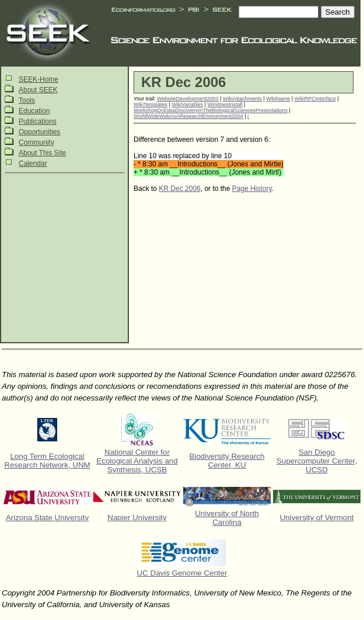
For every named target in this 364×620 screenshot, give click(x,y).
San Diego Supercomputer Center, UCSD (317, 461)
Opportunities (39, 132)
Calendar (33, 163)
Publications (38, 121)
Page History (252, 189)
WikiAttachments (242, 99)
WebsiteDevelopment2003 (188, 99)
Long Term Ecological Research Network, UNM (47, 461)
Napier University (137, 518)
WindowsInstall (225, 105)
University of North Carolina (227, 518)
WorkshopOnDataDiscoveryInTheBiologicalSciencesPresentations (211, 110)
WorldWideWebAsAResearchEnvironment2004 (188, 116)
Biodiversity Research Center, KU (227, 461)
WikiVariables (187, 105)
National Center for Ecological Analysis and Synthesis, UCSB (137, 461)
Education (34, 111)
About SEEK (38, 90)
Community (36, 142)
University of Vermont (317, 518)
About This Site (42, 153)
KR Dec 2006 (179, 189)
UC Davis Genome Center (182, 573)
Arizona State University (47, 518)
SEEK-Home (38, 79)
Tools (27, 100)
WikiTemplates (150, 105)
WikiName (278, 99)
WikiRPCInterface (315, 99)
